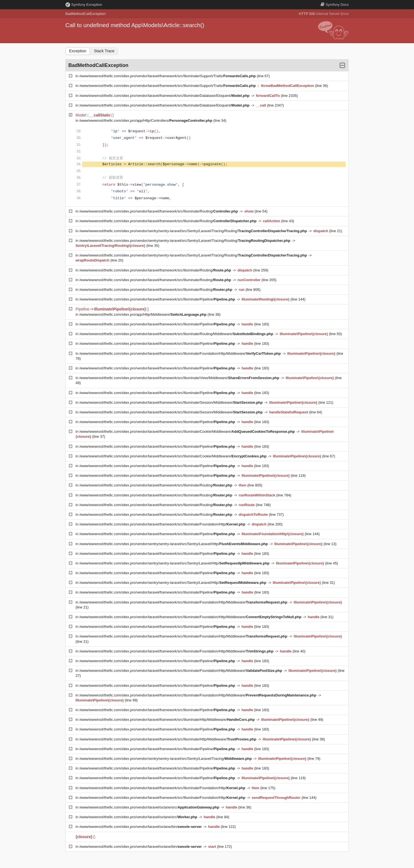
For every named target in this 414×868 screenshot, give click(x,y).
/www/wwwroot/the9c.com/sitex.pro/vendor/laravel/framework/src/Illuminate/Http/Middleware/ (168, 720)
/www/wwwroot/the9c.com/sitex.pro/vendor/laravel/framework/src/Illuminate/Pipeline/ (158, 299)
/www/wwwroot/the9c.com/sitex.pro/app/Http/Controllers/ (146, 121)
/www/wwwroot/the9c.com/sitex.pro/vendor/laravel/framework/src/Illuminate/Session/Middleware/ (172, 402)
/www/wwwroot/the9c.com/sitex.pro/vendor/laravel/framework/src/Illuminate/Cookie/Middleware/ (188, 432)
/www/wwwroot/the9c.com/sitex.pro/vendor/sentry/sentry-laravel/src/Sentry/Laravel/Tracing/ (166, 759)
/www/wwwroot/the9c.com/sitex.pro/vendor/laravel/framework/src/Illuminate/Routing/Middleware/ (177, 334)
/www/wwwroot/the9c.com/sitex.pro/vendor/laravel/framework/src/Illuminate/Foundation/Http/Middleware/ (181, 353)
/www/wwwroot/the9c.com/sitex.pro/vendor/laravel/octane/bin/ (141, 827)
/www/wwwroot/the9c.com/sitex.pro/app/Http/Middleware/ (143, 314)
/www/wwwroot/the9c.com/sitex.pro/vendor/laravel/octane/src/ (150, 807)
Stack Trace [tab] (104, 51)
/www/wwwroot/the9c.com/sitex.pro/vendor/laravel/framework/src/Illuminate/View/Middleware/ (180, 378)
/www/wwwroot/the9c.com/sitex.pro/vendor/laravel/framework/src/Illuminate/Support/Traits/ (168, 76)
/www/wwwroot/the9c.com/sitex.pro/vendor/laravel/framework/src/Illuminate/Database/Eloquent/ (165, 96)
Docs (335, 5)
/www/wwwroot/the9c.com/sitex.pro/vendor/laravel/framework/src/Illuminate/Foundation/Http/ (163, 524)
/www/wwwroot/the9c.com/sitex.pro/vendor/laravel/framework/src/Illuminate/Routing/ (159, 211)
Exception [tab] (78, 51)
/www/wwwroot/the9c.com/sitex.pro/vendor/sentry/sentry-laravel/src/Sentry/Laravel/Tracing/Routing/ (194, 231)
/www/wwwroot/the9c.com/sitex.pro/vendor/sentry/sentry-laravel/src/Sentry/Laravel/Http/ (174, 544)
